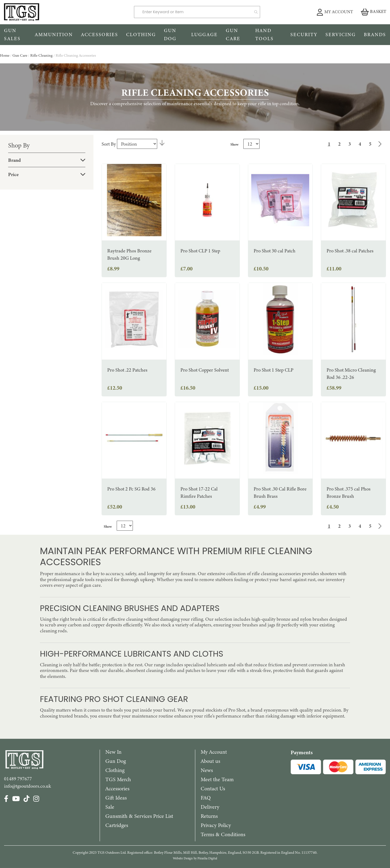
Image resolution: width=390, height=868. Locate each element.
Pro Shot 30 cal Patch (275, 251)
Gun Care (20, 55)
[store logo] (65, 12)
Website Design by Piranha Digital (195, 858)
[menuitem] (15, 35)
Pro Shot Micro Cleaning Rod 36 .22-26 (351, 374)
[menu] (195, 35)
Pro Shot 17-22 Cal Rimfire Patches (199, 493)
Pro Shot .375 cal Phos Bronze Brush (349, 493)
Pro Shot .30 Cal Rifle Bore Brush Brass (280, 493)
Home (5, 55)
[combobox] (197, 12)
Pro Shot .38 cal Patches (350, 251)
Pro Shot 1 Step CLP (273, 370)
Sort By (109, 144)
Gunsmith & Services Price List (139, 816)
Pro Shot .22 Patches (127, 370)
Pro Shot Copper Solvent (205, 370)
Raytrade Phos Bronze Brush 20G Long (129, 254)
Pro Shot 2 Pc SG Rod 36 (131, 489)
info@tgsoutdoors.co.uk (28, 786)
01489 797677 (18, 779)
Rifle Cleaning (42, 55)
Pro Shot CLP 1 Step (200, 251)
